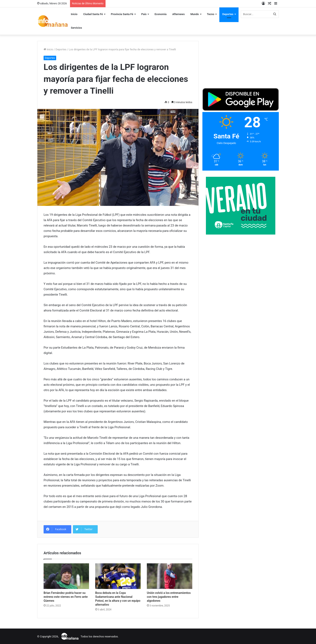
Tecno (211, 14)
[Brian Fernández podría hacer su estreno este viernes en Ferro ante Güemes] (66, 576)
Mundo (195, 14)
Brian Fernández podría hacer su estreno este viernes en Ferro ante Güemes (66, 597)
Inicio (74, 14)
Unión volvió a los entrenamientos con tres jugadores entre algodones (169, 597)
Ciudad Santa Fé (93, 14)
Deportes (228, 14)
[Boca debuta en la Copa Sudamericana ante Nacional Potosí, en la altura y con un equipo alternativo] (118, 576)
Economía (160, 14)
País (144, 14)
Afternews (178, 14)
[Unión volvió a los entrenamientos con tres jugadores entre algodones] (170, 576)
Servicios (76, 28)
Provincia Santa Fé (122, 14)
